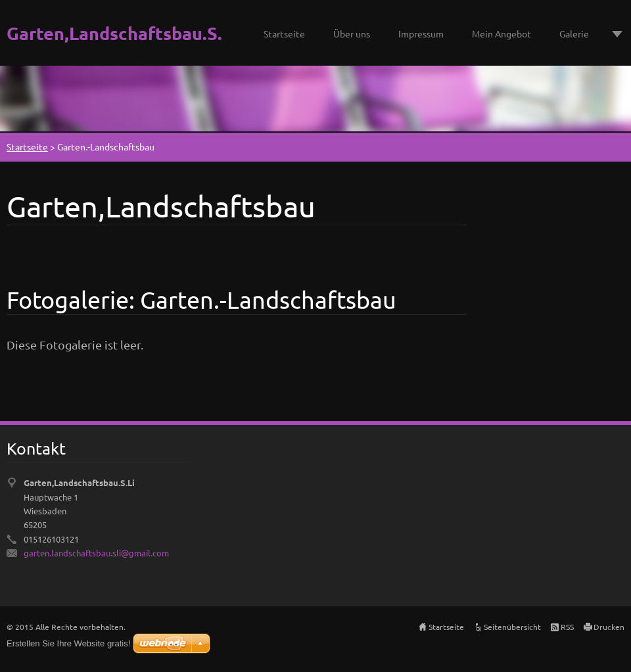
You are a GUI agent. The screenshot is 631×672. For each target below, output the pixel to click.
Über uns (352, 34)
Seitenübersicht (512, 627)
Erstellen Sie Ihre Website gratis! (68, 643)
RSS (567, 627)
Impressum (421, 34)
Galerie (574, 34)
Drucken (609, 627)
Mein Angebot (502, 34)
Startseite (284, 34)
